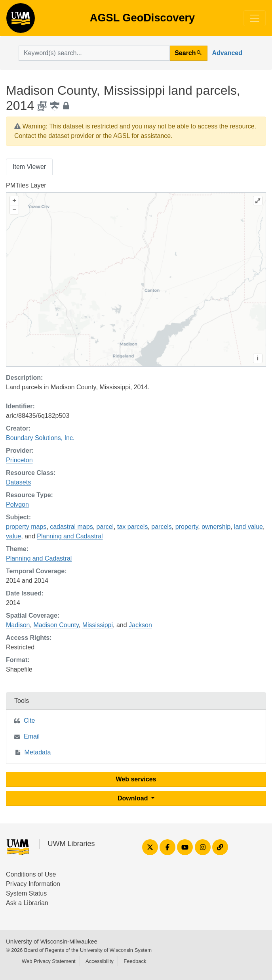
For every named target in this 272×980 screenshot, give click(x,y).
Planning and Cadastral (70, 536)
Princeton (19, 460)
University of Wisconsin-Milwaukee (52, 941)
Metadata (38, 752)
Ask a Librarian (27, 903)
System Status (26, 893)
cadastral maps (71, 527)
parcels (162, 527)
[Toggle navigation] (255, 18)
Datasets (18, 482)
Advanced (227, 53)
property (187, 527)
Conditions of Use (31, 874)
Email (32, 736)
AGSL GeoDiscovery (21, 21)
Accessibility (100, 961)
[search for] (94, 53)
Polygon (17, 504)
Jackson (140, 625)
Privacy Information (33, 884)
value (13, 536)
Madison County (56, 625)
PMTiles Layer (26, 185)
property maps (26, 527)
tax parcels (132, 527)
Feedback (135, 961)
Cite (29, 721)
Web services (136, 779)
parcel (105, 527)
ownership (216, 527)
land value (248, 527)
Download (134, 798)
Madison (18, 625)
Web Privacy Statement (49, 961)
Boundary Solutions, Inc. (40, 438)
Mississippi (98, 625)
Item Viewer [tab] (29, 167)
